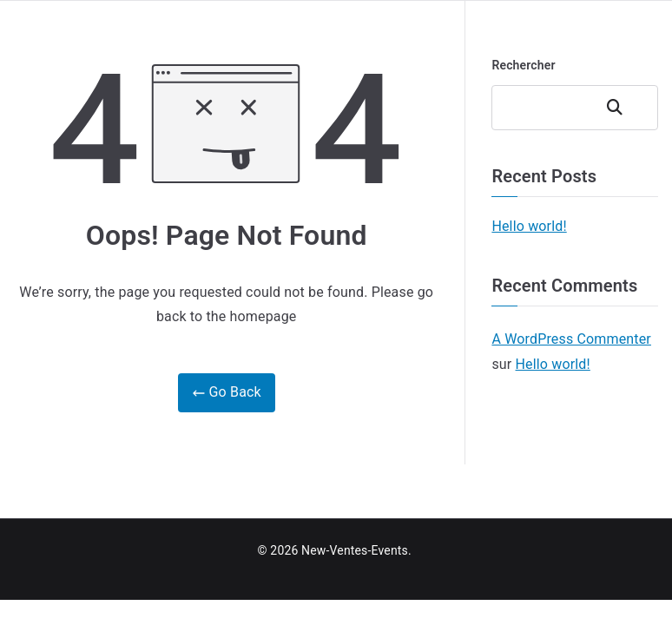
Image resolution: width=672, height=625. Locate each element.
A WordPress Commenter (571, 339)
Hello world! (529, 226)
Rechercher (523, 65)
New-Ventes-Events (355, 550)
